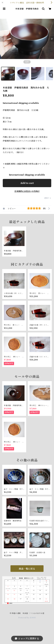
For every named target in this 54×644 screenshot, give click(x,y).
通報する (48, 198)
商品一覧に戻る (27, 569)
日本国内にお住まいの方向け (27, 191)
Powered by (27, 618)
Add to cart (27, 183)
